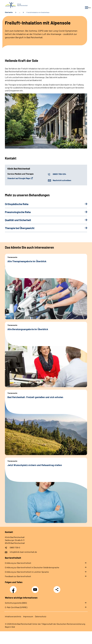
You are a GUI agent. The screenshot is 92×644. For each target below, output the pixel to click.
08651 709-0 (15, 547)
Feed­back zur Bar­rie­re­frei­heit (18, 576)
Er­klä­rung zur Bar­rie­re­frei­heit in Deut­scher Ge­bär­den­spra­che (32, 567)
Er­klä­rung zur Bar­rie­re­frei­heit (18, 563)
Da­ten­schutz (41, 616)
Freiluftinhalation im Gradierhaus (38, 12)
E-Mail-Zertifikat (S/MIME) (16, 607)
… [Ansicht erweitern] (20, 12)
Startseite (9, 12)
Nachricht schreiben (62, 180)
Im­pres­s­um (28, 616)
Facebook (14, 588)
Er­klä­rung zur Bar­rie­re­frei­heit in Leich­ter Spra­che (27, 572)
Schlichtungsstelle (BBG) (16, 603)
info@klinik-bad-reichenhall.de (23, 552)
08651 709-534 (59, 174)
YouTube (35, 588)
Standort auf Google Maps (19, 178)
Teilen (57, 590)
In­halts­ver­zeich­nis (13, 616)
